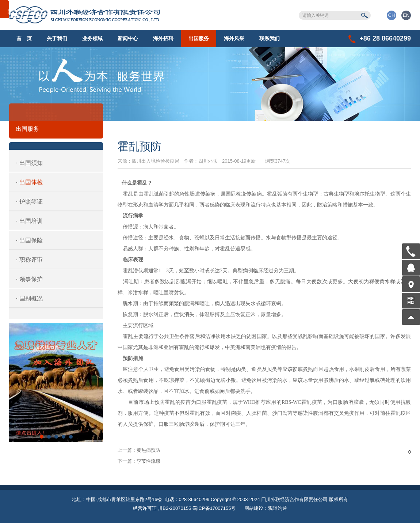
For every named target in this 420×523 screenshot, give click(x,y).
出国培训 (31, 221)
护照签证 (31, 202)
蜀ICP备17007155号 (214, 508)
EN (406, 15)
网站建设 (254, 508)
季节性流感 (139, 461)
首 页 (24, 38)
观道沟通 (278, 508)
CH (392, 15)
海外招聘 (163, 38)
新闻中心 (128, 38)
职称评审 (31, 260)
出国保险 (31, 240)
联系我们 (270, 38)
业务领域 (92, 38)
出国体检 (31, 182)
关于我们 (57, 38)
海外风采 (234, 38)
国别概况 (31, 298)
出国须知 (31, 163)
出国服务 (199, 38)
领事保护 (31, 279)
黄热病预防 (139, 450)
